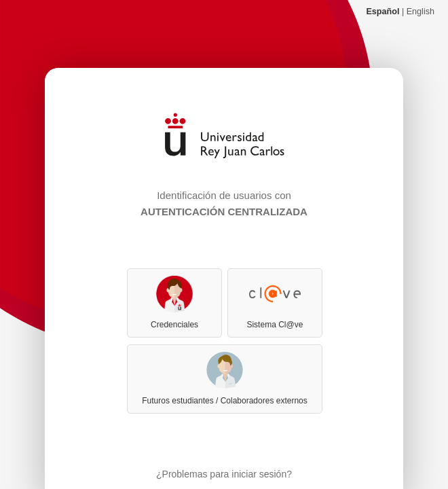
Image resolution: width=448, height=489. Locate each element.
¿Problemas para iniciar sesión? (224, 474)
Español (382, 12)
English (421, 12)
